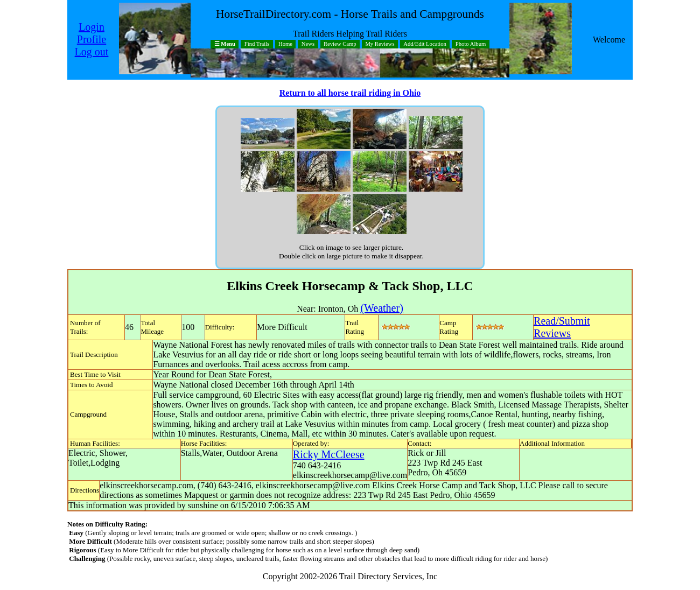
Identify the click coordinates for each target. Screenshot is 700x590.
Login (92, 27)
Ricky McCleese (329, 454)
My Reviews (380, 44)
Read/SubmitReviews (562, 327)
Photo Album (471, 44)
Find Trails (257, 44)
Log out (92, 52)
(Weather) (381, 308)
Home (285, 44)
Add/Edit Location (425, 44)
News (308, 44)
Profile (92, 39)
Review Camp (340, 44)
